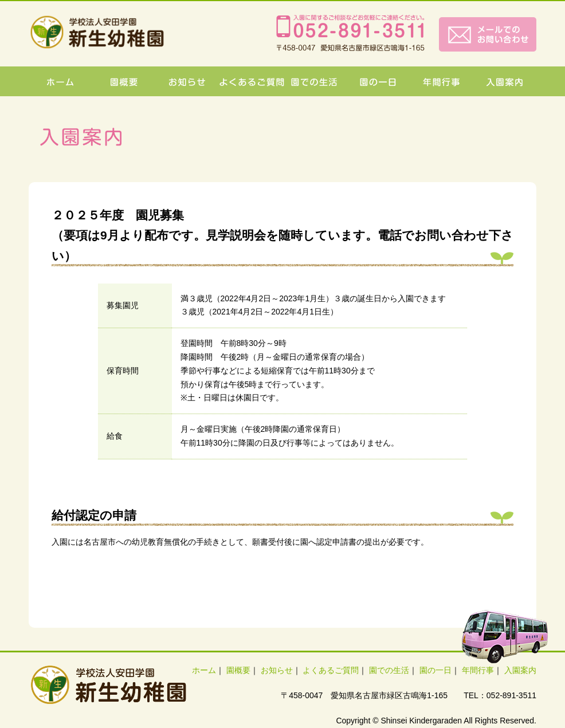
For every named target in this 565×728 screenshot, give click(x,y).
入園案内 (520, 670)
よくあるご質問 (331, 670)
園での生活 (389, 670)
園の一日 (435, 670)
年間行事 (478, 670)
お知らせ (277, 670)
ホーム (204, 670)
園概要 (238, 670)
